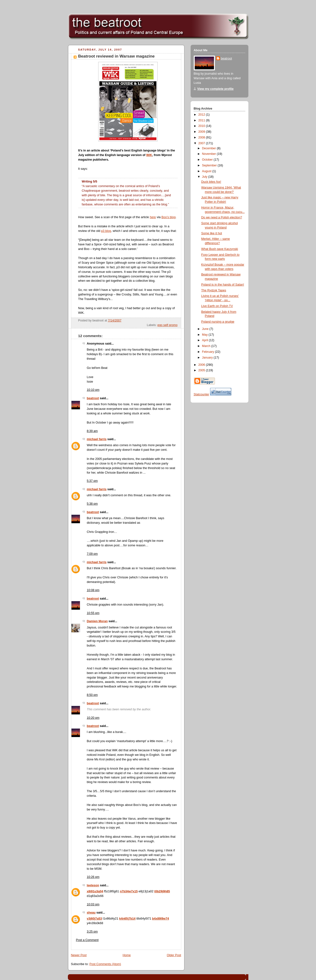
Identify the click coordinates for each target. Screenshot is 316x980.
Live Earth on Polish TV (217, 306)
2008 (202, 137)
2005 (202, 370)
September (210, 165)
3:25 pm (92, 932)
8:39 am (92, 431)
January (208, 358)
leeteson (93, 885)
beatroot (93, 398)
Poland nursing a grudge (218, 322)
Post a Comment (87, 940)
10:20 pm (93, 718)
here (153, 217)
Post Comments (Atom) (105, 964)
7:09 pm (92, 554)
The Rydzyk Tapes (214, 290)
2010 (202, 126)
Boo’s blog (169, 217)
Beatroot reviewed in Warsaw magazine (116, 56)
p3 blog (106, 231)
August (207, 171)
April (205, 340)
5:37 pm (92, 481)
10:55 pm (93, 613)
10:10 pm (93, 390)
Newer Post (79, 955)
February (208, 352)
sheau (91, 913)
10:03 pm (93, 904)
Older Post (174, 955)
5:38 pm (92, 504)
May (205, 335)
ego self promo (167, 325)
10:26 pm (93, 877)
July (205, 177)
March (207, 346)
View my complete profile (216, 89)
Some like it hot (212, 233)
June (206, 329)
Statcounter (202, 394)
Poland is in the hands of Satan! (223, 285)
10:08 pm (93, 590)
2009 (202, 132)
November (209, 154)
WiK (149, 155)
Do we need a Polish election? (222, 217)
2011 (202, 120)
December (209, 148)
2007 (202, 143)
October (208, 160)
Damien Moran (97, 621)
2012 (202, 115)
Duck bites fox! (211, 182)
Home (127, 955)
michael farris (97, 439)
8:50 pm (92, 695)
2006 (202, 365)
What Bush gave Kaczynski (220, 249)
